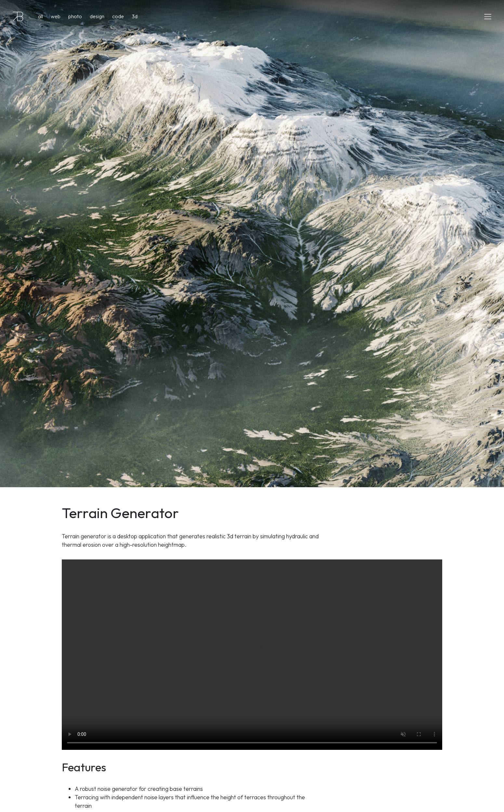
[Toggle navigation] (486, 16)
